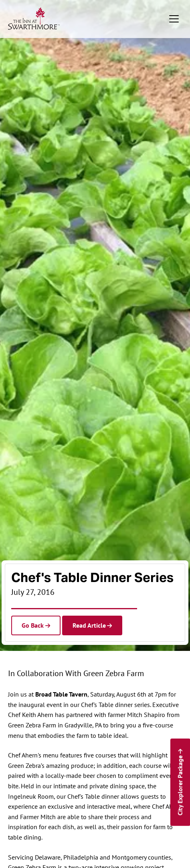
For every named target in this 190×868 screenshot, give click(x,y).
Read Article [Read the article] (89, 625)
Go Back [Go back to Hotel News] (33, 625)
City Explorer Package (180, 785)
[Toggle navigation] (174, 19)
